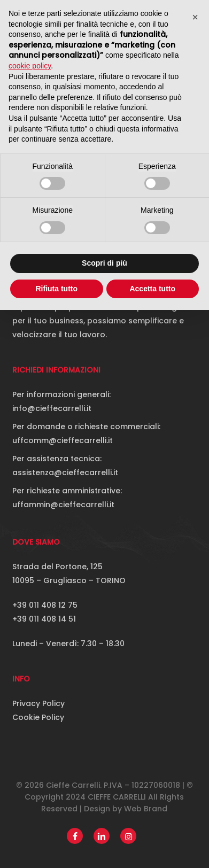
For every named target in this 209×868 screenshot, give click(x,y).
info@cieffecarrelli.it (52, 408)
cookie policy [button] (30, 66)
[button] (195, 17)
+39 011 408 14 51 (44, 619)
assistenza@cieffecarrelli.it (65, 472)
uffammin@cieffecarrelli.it (63, 505)
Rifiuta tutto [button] (56, 289)
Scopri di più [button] (104, 263)
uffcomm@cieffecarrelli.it (63, 440)
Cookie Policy (38, 717)
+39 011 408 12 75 (45, 605)
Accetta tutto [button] (152, 289)
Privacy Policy (38, 703)
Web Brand (146, 809)
